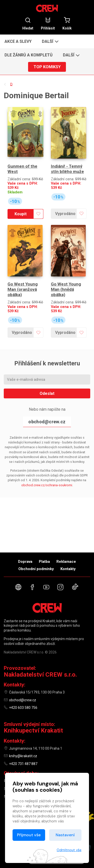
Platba (44, 562)
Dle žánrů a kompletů (29, 55)
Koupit (21, 214)
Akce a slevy (18, 41)
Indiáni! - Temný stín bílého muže (67, 169)
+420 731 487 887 (23, 764)
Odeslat (47, 393)
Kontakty (68, 569)
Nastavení (65, 835)
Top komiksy (47, 67)
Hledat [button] (28, 24)
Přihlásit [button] (48, 24)
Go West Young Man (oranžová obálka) (23, 289)
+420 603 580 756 (23, 708)
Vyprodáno (65, 214)
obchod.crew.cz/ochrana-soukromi (47, 485)
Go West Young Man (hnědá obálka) (66, 289)
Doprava (25, 562)
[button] (50, 41)
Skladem (15, 192)
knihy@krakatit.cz (23, 756)
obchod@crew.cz (47, 422)
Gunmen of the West (22, 169)
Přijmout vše (29, 835)
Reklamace (66, 562)
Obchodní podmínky (36, 569)
